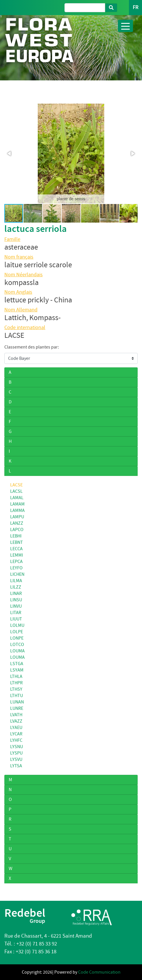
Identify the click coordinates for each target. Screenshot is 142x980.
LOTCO (17, 645)
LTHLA (16, 676)
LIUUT (16, 619)
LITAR (16, 613)
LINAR (16, 593)
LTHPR (16, 683)
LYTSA (16, 766)
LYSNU (17, 747)
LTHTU (17, 696)
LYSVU (16, 759)
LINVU (16, 606)
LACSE (16, 485)
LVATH (16, 715)
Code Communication (99, 972)
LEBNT (17, 542)
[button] (10, 154)
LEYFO (16, 568)
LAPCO (17, 530)
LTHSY (16, 689)
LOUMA (17, 651)
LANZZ (17, 523)
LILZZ (16, 587)
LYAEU (16, 728)
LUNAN (17, 702)
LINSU (16, 600)
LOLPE (17, 632)
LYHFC (16, 740)
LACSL (16, 491)
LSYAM (17, 670)
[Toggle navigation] (125, 26)
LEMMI (17, 555)
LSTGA (17, 664)
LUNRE (17, 708)
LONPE (17, 638)
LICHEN (17, 574)
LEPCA (16, 562)
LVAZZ (16, 721)
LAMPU (17, 517)
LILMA (16, 581)
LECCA (16, 549)
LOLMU (17, 625)
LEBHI (16, 536)
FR (135, 7)
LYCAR (16, 734)
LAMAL (17, 498)
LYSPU (16, 753)
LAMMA (17, 510)
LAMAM (17, 504)
